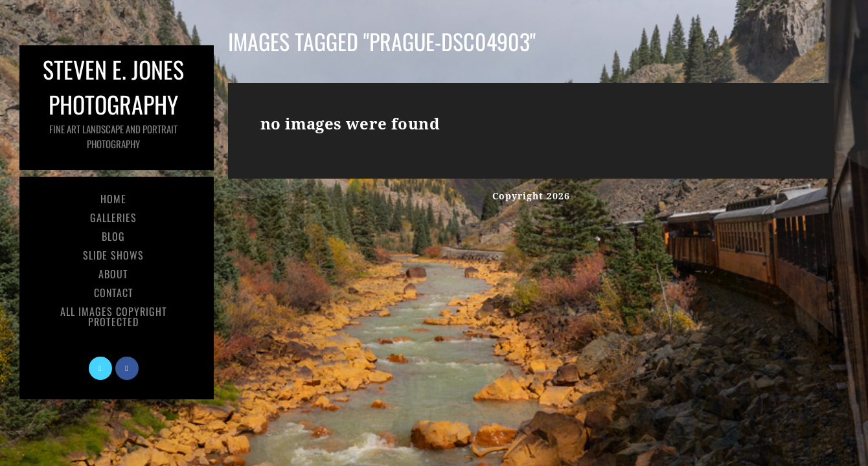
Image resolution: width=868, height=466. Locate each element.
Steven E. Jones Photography (113, 101)
